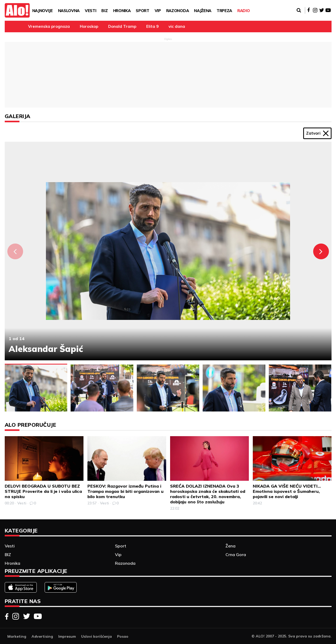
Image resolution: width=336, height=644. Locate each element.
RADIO (243, 11)
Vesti (90, 11)
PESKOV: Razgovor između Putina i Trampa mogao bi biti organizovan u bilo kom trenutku (125, 491)
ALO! (260, 636)
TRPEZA (224, 11)
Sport (142, 11)
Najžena (203, 11)
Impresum (67, 636)
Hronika (122, 11)
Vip (158, 11)
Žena (230, 546)
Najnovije (43, 11)
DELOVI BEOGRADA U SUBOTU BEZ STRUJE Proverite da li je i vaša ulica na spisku (43, 491)
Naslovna (69, 11)
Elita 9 (152, 26)
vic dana (177, 26)
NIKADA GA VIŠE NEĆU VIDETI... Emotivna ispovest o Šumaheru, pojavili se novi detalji (287, 491)
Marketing (17, 636)
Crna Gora (236, 555)
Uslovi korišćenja (96, 636)
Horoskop (89, 26)
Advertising (42, 636)
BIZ (104, 11)
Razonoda (177, 11)
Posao (123, 636)
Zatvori (317, 133)
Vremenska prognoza (49, 26)
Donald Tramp (122, 26)
